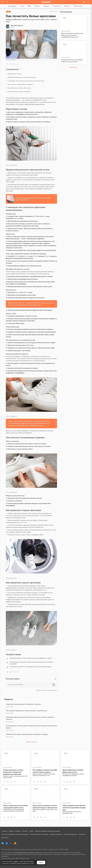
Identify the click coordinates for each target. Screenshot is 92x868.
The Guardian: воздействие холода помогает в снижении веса (27, 711)
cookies (16, 861)
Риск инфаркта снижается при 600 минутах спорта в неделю (45, 771)
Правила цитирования (71, 834)
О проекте (4, 831)
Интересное (82, 834)
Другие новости (31, 742)
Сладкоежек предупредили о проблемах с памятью (23, 704)
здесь (45, 590)
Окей (41, 863)
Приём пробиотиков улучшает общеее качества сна (73, 771)
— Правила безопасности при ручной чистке (21, 77)
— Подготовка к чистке (14, 74)
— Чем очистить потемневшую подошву (19, 84)
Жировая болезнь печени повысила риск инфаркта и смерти (31, 658)
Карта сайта (5, 838)
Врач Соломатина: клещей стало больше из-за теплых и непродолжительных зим (72, 35)
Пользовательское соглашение (39, 834)
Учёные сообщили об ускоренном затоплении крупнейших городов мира (74, 808)
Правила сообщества (56, 834)
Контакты (25, 831)
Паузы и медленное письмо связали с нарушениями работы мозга (15, 807)
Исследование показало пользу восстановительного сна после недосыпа (32, 663)
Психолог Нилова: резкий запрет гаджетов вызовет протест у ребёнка (33, 199)
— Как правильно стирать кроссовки (18, 88)
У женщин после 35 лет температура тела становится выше (31, 667)
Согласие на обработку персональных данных (15, 834)
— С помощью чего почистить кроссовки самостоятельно (25, 81)
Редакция (18, 831)
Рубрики (11, 831)
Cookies (31, 831)
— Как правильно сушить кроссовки (18, 92)
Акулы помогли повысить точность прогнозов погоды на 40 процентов (45, 807)
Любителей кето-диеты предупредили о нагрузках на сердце (27, 734)
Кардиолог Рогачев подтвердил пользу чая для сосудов (72, 61)
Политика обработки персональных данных (48, 831)
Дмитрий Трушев (17, 26)
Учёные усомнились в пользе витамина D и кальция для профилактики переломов (13, 772)
